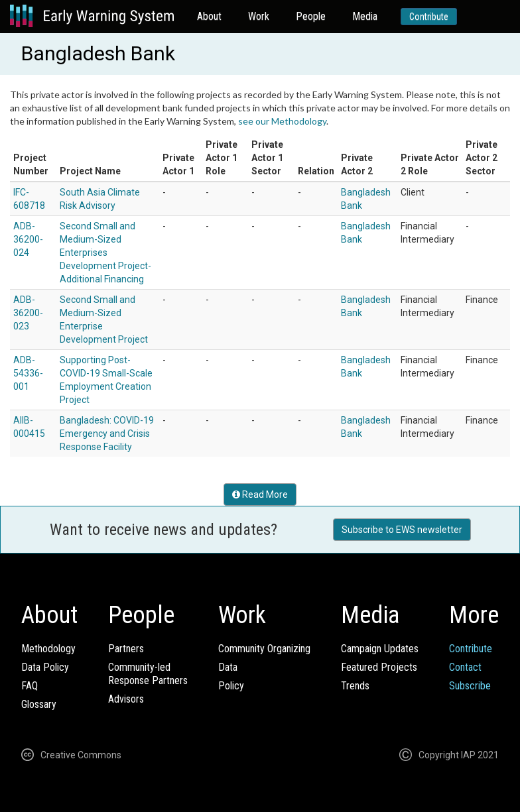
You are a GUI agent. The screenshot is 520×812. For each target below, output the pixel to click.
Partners (126, 649)
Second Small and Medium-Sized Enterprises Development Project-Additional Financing (105, 253)
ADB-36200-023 (28, 313)
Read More (260, 494)
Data (228, 667)
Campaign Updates (380, 649)
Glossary (39, 704)
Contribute (429, 17)
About (209, 16)
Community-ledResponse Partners (148, 674)
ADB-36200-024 (28, 239)
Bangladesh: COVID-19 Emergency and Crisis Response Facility (107, 434)
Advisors (126, 699)
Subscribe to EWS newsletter (402, 530)
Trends (355, 686)
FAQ (30, 686)
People (311, 16)
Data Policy (45, 667)
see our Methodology (282, 121)
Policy (231, 686)
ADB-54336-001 (28, 373)
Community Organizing (264, 649)
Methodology (48, 649)
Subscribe (470, 686)
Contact (465, 667)
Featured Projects (379, 667)
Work (259, 16)
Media (365, 16)
